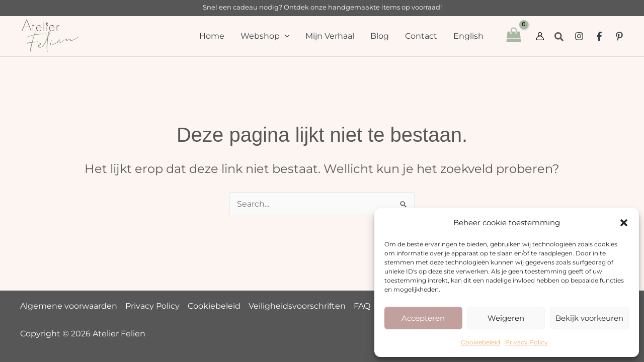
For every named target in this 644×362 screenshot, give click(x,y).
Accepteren (423, 318)
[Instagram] (579, 36)
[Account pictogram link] (540, 36)
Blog (380, 36)
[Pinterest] (619, 36)
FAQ (362, 306)
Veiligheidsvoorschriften (297, 306)
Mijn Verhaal (330, 36)
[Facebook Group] (599, 36)
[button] (624, 223)
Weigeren (506, 318)
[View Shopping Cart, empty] (513, 36)
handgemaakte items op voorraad (384, 7)
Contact (421, 36)
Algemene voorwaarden (69, 306)
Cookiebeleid (480, 342)
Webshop (265, 36)
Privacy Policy (527, 342)
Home (212, 36)
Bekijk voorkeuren (589, 318)
